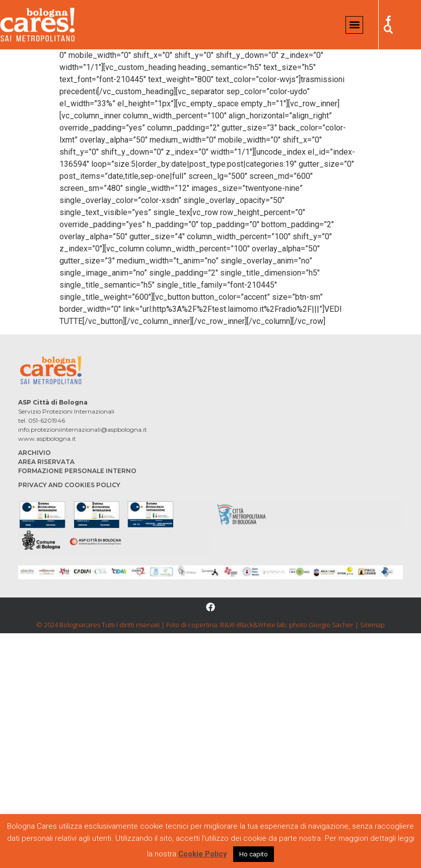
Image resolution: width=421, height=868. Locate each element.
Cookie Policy (202, 854)
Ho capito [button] (254, 854)
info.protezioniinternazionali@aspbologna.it (83, 429)
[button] (354, 25)
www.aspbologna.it (47, 439)
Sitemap (372, 625)
